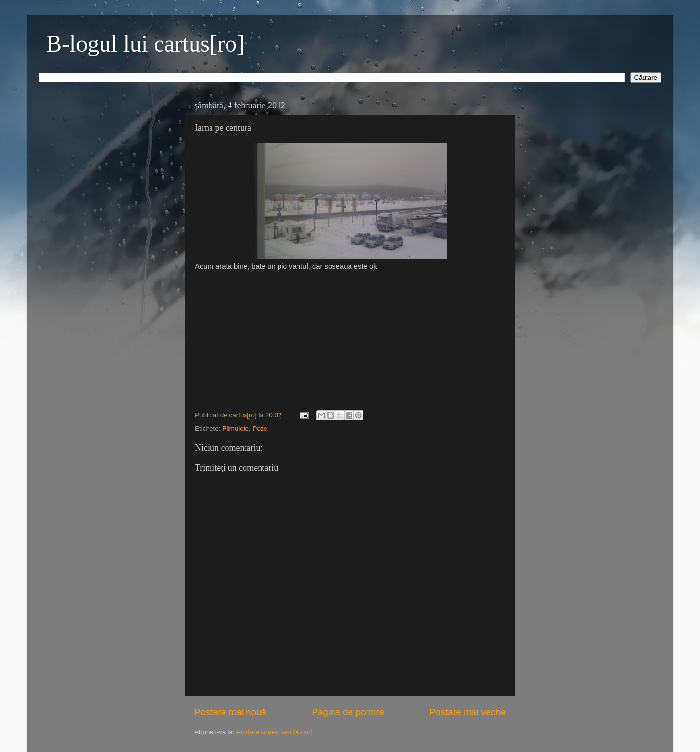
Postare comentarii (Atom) (274, 732)
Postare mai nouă (230, 712)
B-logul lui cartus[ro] (145, 44)
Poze (260, 428)
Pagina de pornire (348, 712)
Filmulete (236, 428)
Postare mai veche (468, 712)
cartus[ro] (244, 415)
